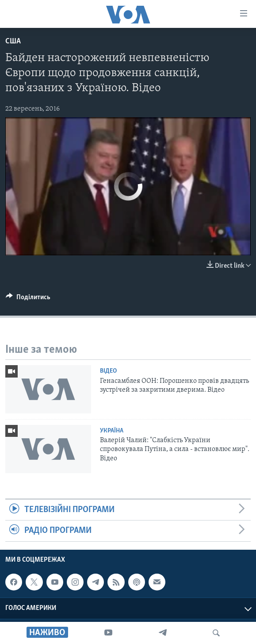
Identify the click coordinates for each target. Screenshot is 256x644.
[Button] (28, 299)
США (13, 41)
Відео (108, 371)
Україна (112, 431)
